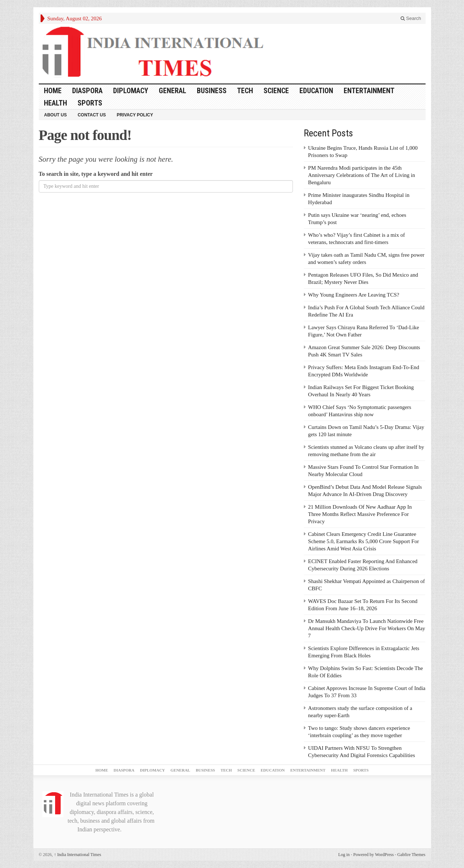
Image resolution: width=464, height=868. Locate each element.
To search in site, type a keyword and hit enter (96, 174)
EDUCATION (316, 91)
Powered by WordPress (374, 855)
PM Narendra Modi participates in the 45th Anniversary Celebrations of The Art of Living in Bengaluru (362, 175)
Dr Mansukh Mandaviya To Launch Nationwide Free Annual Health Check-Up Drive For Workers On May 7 (367, 628)
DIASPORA (87, 91)
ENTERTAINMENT (369, 91)
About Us (56, 115)
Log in (344, 855)
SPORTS (90, 103)
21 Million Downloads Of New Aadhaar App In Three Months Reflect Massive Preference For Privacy (360, 514)
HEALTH (55, 103)
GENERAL (173, 91)
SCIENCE (276, 91)
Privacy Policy (135, 115)
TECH (245, 91)
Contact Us (92, 115)
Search (411, 18)
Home (53, 91)
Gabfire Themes (411, 855)
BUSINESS (212, 91)
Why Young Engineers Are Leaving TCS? (354, 295)
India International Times (78, 855)
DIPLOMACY (131, 91)
